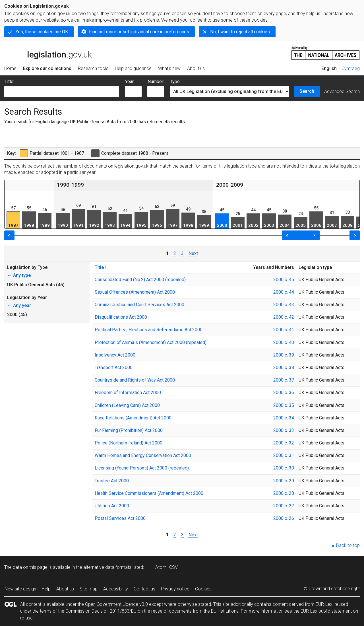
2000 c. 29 (284, 481)
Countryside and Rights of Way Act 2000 (135, 380)
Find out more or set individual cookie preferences (139, 32)
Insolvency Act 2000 (115, 355)
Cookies (203, 589)
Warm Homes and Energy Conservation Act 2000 (143, 455)
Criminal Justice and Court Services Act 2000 (139, 305)
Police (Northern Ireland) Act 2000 (129, 443)
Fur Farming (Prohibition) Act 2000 (129, 430)
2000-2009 (230, 185)
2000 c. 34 (284, 418)
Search (307, 91)
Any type (19, 275)
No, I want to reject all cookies (240, 32)
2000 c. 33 (284, 430)
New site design (20, 589)
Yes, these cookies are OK (42, 32)
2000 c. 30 (284, 468)
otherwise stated (194, 604)
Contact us (144, 589)
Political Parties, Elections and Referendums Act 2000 (149, 330)
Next (193, 253)
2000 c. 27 (284, 506)
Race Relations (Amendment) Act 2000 (133, 418)
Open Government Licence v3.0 (116, 604)
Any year (19, 305)
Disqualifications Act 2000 (121, 317)
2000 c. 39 (284, 355)
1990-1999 (70, 185)
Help (46, 589)
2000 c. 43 (284, 305)
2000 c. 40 (284, 342)
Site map (89, 589)
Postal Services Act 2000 (120, 518)
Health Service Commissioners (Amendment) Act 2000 (149, 493)
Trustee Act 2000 (112, 481)
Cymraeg (351, 68)
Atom (161, 567)
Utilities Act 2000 (112, 506)
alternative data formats (107, 567)
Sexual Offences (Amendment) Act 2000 (135, 292)
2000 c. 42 (284, 317)
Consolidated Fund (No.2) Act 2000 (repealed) (140, 280)
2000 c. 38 (284, 367)
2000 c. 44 (284, 292)
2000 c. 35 (284, 405)
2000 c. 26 (284, 518)
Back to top (348, 545)
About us (65, 589)
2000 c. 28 (284, 493)
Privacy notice (175, 589)
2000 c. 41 (284, 330)
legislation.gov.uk (48, 53)
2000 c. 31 (284, 455)
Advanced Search (342, 91)
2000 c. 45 (284, 280)
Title (99, 267)
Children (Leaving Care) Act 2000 (127, 405)
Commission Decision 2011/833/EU (101, 611)
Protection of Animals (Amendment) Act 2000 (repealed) (151, 342)
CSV (173, 567)
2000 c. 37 (284, 380)
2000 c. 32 (284, 443)
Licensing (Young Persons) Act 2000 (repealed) (142, 468)
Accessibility (116, 589)
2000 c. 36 (284, 393)
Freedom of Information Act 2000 (128, 393)
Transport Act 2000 (114, 367)
